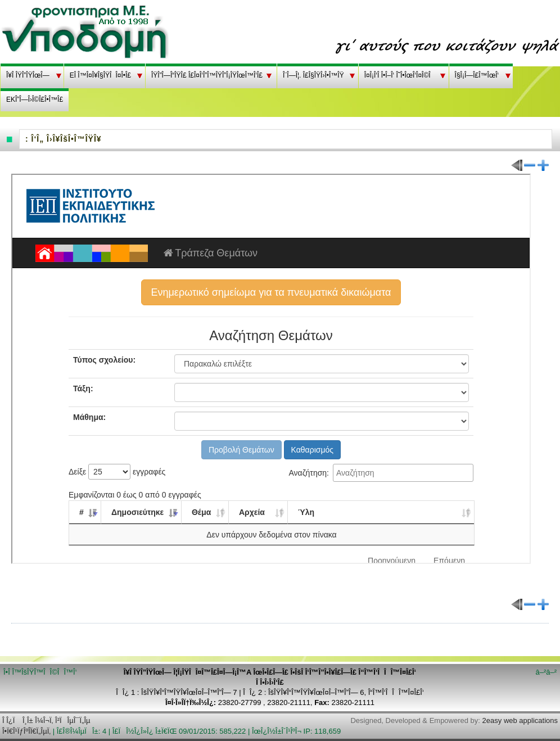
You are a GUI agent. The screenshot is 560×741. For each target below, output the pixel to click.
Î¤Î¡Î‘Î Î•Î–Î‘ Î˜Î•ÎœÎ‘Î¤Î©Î (399, 75)
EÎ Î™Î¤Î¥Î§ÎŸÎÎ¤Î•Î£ (100, 75)
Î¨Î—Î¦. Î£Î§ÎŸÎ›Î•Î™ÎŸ (313, 75)
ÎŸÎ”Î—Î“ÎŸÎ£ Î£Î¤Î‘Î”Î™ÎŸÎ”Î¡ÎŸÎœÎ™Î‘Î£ (207, 75)
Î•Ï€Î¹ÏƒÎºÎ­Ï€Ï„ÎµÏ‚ (26, 731)
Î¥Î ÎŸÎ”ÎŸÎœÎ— (28, 75)
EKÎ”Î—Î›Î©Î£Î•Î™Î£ (35, 100)
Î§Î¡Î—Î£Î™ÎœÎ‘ (477, 75)
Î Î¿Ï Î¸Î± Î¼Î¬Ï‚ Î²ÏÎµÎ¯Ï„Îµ (46, 720)
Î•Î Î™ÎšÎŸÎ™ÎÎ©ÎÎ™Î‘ (40, 672)
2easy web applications (520, 720)
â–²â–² (546, 672)
